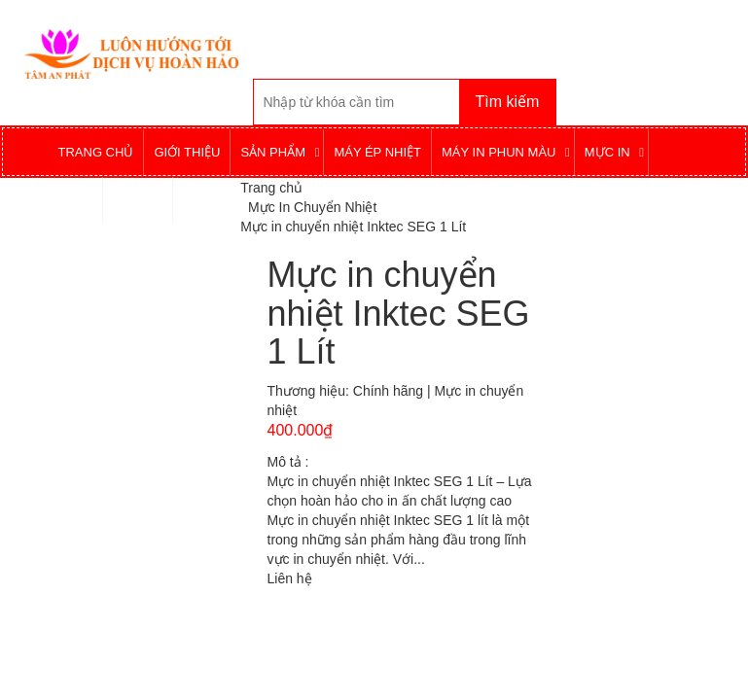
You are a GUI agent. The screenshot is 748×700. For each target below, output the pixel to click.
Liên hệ (290, 578)
